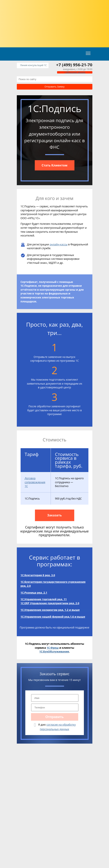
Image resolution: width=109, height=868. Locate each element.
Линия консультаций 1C (33, 65)
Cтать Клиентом (54, 165)
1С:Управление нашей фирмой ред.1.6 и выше (53, 617)
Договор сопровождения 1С (35, 482)
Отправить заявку (54, 87)
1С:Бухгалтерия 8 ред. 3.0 (38, 575)
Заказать (54, 515)
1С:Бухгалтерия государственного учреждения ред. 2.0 (53, 584)
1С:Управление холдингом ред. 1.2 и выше (50, 610)
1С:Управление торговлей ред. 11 (44, 599)
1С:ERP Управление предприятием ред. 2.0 (50, 603)
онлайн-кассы (59, 244)
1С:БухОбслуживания (54, 651)
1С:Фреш (53, 648)
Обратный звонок (75, 72)
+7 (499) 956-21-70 (74, 65)
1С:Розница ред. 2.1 (34, 593)
